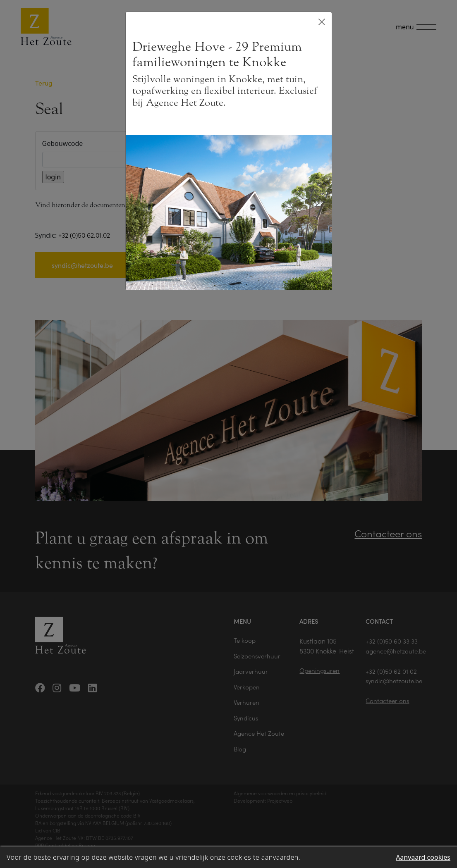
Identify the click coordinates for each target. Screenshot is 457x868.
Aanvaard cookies (423, 857)
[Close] (322, 22)
